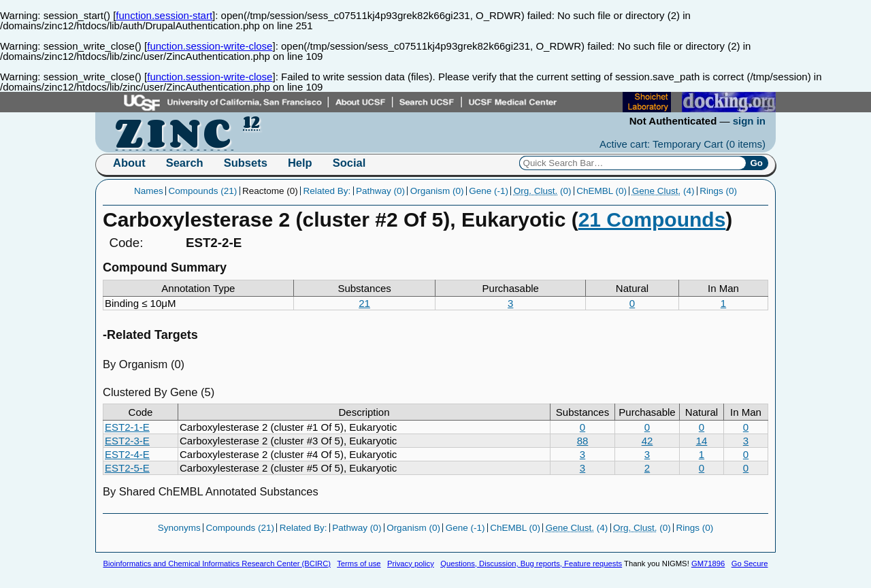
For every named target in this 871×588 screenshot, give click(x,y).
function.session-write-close (210, 46)
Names (149, 191)
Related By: (327, 191)
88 (583, 441)
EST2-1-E (127, 427)
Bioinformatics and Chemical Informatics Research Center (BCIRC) (217, 563)
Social (349, 163)
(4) (663, 191)
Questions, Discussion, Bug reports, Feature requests (531, 563)
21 (364, 303)
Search (185, 163)
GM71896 (708, 563)
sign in (749, 121)
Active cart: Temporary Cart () (683, 144)
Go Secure (750, 563)
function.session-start (164, 15)
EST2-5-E (127, 468)
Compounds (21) (203, 191)
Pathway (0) (380, 191)
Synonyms (179, 528)
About (129, 163)
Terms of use (359, 563)
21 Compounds (652, 219)
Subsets (246, 163)
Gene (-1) (489, 191)
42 (647, 441)
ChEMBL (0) (602, 191)
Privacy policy (411, 563)
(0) (543, 191)
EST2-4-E (127, 454)
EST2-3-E (127, 441)
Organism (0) (437, 191)
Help (300, 163)
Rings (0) (718, 191)
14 (702, 441)
